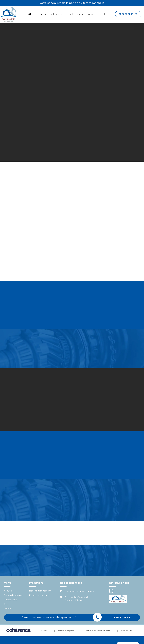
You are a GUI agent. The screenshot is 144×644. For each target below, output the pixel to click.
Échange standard (39, 595)
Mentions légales (66, 631)
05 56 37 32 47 (121, 617)
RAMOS (43, 631)
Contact (8, 609)
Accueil (8, 591)
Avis (6, 604)
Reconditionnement (40, 591)
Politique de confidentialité (97, 631)
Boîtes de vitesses (14, 595)
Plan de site (127, 631)
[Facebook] (111, 591)
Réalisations (10, 600)
